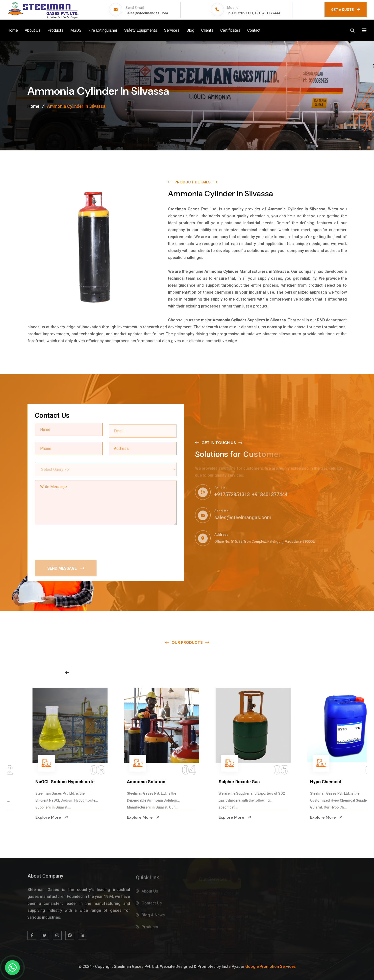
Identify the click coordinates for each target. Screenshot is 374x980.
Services (172, 30)
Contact (254, 30)
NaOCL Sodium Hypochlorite (136, 782)
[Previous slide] (67, 672)
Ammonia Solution (217, 782)
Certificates (230, 30)
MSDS (76, 30)
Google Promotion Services (271, 966)
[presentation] (73, 542)
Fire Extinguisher (103, 30)
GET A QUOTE (346, 10)
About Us (33, 30)
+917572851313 (240, 13)
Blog (190, 30)
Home (13, 30)
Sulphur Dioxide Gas (310, 782)
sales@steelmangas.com (147, 13)
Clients (207, 30)
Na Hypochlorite (32, 782)
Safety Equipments (141, 30)
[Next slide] (293, 672)
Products (55, 30)
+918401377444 (267, 13)
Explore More (31, 817)
